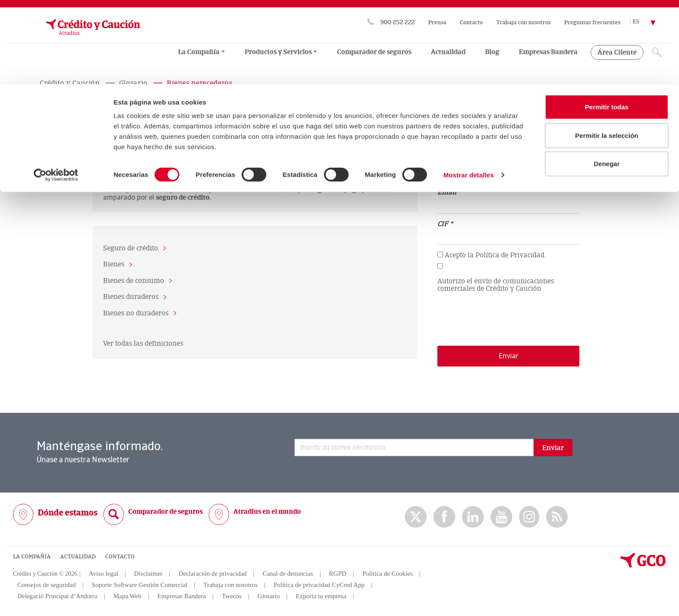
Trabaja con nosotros (231, 585)
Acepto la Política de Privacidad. (495, 256)
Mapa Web (128, 596)
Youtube (501, 517)
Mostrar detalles (469, 91)
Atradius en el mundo (267, 511)
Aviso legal (103, 574)
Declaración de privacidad (212, 574)
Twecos (232, 596)
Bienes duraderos (131, 297)
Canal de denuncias (288, 574)
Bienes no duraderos (136, 313)
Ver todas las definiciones (143, 343)
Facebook (444, 517)
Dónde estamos (68, 512)
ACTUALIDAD (78, 556)
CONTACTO (120, 556)
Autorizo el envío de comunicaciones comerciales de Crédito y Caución (496, 285)
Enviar (553, 447)
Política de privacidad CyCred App (319, 585)
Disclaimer (149, 574)
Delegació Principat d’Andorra (57, 596)
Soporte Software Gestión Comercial (140, 585)
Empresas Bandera (181, 596)
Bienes (114, 265)
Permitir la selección (607, 51)
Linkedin (473, 517)
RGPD (338, 574)
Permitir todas (607, 23)
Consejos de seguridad (47, 585)
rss (557, 517)
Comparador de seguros (165, 511)
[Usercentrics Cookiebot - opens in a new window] (56, 91)
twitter (416, 517)
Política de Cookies (388, 574)
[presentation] (503, 315)
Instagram (529, 517)
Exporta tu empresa (321, 596)
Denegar (607, 79)
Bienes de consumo (134, 281)
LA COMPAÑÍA (32, 556)
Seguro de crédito (131, 248)
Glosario (269, 596)
